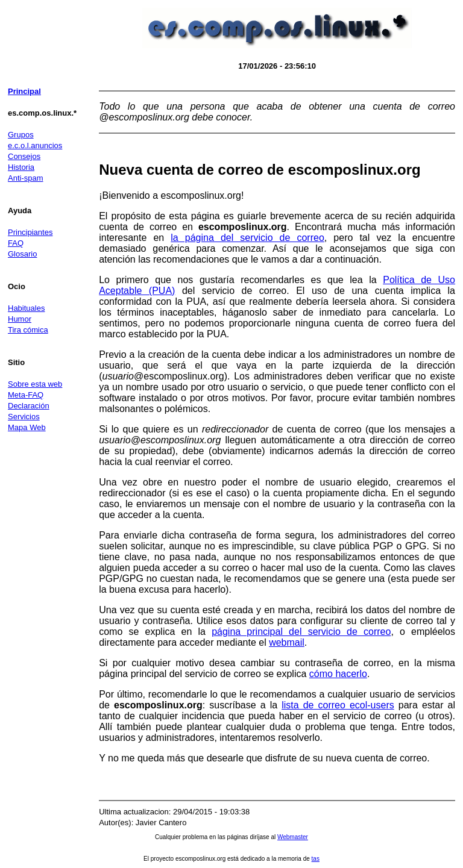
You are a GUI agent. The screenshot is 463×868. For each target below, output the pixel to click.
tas (316, 859)
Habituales (26, 308)
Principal (24, 91)
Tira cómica (28, 330)
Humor (20, 319)
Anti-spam (26, 178)
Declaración (29, 406)
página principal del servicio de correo (301, 632)
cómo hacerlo (338, 674)
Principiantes (30, 232)
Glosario (22, 254)
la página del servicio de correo (247, 238)
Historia (21, 167)
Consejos (24, 156)
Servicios (24, 417)
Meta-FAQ (26, 395)
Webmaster (293, 837)
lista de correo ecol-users (338, 705)
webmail (287, 642)
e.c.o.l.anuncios (35, 145)
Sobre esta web (35, 384)
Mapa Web (27, 427)
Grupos (21, 135)
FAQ (16, 243)
